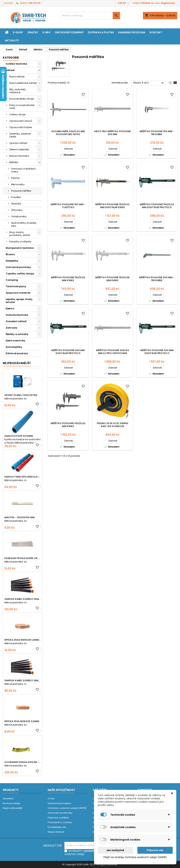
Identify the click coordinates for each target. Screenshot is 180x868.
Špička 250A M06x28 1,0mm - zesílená (22, 640)
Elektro (10, 309)
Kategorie (11, 58)
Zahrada (11, 328)
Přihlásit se (147, 3)
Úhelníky (16, 204)
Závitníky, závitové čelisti (20, 135)
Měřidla (14, 162)
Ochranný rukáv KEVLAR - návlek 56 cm (22, 762)
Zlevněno (8, 799)
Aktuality (12, 40)
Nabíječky (12, 261)
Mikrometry (18, 184)
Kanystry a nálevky (20, 242)
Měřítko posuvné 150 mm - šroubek (157, 133)
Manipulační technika (20, 248)
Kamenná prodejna (132, 32)
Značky (33, 32)
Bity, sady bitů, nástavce (18, 91)
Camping (12, 280)
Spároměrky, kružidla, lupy (24, 224)
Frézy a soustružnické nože (22, 107)
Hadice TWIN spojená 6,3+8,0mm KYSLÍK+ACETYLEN (22, 477)
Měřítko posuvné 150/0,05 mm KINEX (112, 279)
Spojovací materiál (18, 293)
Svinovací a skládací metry (23, 170)
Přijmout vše (155, 850)
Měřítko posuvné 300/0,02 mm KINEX (68, 425)
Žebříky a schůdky (17, 334)
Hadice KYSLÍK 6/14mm (19, 436)
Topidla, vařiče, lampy (20, 274)
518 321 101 (34, 3)
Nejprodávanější (13, 808)
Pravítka (16, 197)
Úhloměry (17, 210)
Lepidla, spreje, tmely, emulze (19, 301)
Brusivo (10, 254)
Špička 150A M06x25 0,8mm (22, 721)
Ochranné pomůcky (18, 267)
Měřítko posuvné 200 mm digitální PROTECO (68, 352)
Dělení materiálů (19, 149)
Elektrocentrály (15, 341)
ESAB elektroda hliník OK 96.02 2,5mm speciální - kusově (22, 558)
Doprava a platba (101, 32)
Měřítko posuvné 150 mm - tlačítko (68, 206)
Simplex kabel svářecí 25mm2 (22, 599)
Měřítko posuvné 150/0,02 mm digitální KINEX (112, 206)
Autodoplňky (14, 347)
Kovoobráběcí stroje (22, 99)
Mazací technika (19, 156)
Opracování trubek (21, 127)
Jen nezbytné (115, 850)
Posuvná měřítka (21, 191)
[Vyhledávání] (90, 16)
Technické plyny (16, 286)
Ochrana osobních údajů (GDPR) (67, 808)
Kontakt (9, 3)
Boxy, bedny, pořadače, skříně (20, 234)
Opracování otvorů (21, 121)
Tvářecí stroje (17, 114)
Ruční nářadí (17, 77)
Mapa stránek (56, 832)
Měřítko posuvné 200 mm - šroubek (157, 279)
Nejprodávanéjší (17, 363)
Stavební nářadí (16, 321)
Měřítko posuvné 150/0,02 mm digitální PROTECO (157, 206)
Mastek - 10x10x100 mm (19, 517)
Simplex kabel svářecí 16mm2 (22, 680)
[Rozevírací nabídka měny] (124, 3)
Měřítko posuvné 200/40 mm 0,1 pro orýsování (112, 352)
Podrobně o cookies (60, 822)
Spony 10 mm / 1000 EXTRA (21, 395)
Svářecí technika (16, 64)
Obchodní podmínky (69, 32)
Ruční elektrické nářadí (23, 83)
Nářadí (10, 70)
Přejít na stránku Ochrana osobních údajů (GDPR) (135, 857)
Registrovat (168, 3)
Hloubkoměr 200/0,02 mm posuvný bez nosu (68, 133)
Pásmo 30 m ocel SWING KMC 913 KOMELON (112, 425)
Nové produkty (11, 803)
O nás (46, 32)
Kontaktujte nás (57, 827)
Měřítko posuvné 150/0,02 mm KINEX (68, 279)
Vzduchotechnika (17, 315)
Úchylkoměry (19, 216)
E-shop (18, 32)
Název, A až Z (149, 83)
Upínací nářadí (18, 143)
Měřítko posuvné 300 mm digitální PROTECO (157, 352)
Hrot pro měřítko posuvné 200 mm (112, 133)
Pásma (15, 178)
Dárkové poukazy (17, 353)
